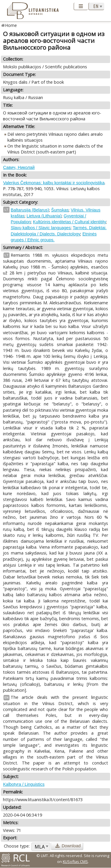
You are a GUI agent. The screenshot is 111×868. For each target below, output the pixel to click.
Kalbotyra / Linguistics (24, 784)
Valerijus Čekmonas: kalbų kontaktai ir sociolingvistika (54, 183)
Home (11, 25)
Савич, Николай (19, 167)
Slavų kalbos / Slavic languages (41, 228)
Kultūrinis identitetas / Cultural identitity (69, 222)
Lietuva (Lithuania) (44, 216)
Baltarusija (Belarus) (30, 210)
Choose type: (17, 846)
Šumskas (60, 210)
